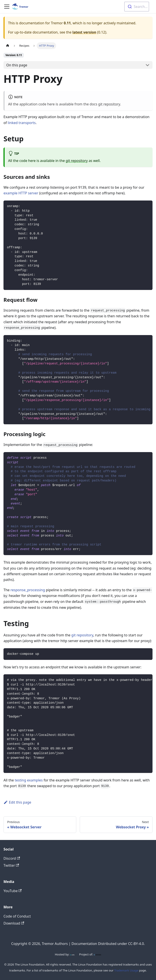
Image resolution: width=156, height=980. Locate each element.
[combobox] (137, 7)
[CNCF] (97, 954)
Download (14, 923)
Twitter (11, 865)
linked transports (22, 123)
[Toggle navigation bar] (7, 7)
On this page (17, 65)
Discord (12, 858)
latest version (84, 32)
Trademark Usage (126, 970)
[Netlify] (72, 954)
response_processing (28, 590)
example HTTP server (21, 193)
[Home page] (8, 46)
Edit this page (17, 802)
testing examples (29, 780)
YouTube (13, 891)
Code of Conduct (17, 916)
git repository (109, 104)
